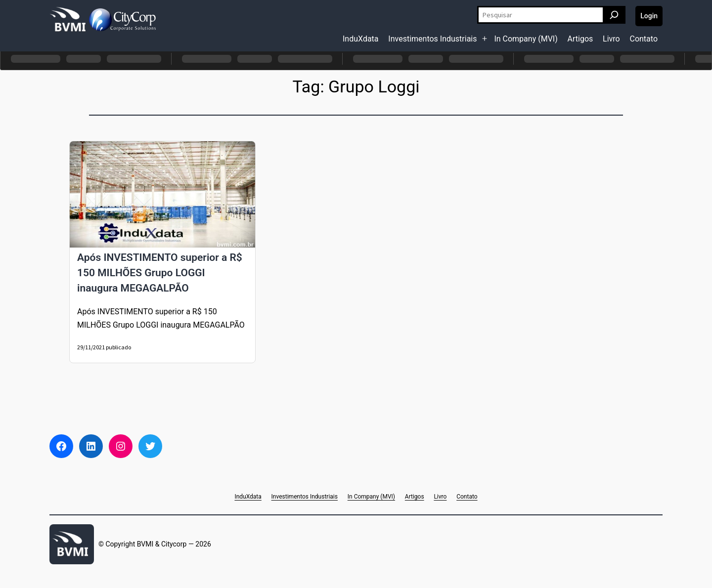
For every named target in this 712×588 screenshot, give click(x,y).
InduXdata (361, 39)
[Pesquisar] (614, 15)
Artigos (580, 39)
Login (649, 16)
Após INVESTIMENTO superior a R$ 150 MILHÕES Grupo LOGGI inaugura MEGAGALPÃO (160, 273)
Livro (611, 39)
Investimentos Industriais (432, 39)
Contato (644, 39)
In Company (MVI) (526, 39)
